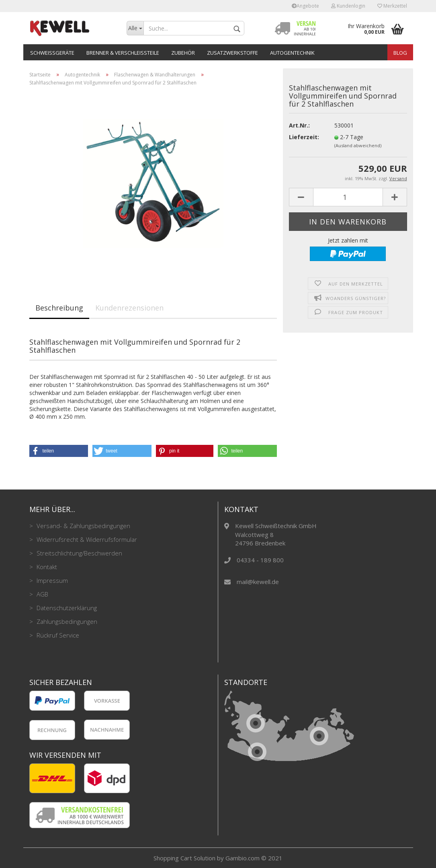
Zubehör (183, 53)
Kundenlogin (348, 6)
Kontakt (46, 567)
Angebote (305, 6)
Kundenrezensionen (129, 308)
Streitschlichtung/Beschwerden (79, 553)
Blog (400, 53)
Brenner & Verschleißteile (123, 53)
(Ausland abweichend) (358, 145)
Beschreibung (59, 308)
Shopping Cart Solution (184, 858)
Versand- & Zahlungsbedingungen (83, 526)
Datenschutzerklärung (66, 608)
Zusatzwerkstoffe (232, 53)
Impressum (51, 580)
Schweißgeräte (52, 53)
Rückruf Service (57, 635)
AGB (42, 594)
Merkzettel (392, 6)
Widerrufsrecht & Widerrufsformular (86, 539)
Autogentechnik (292, 53)
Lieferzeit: (304, 137)
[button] (59, 451)
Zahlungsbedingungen (66, 621)
